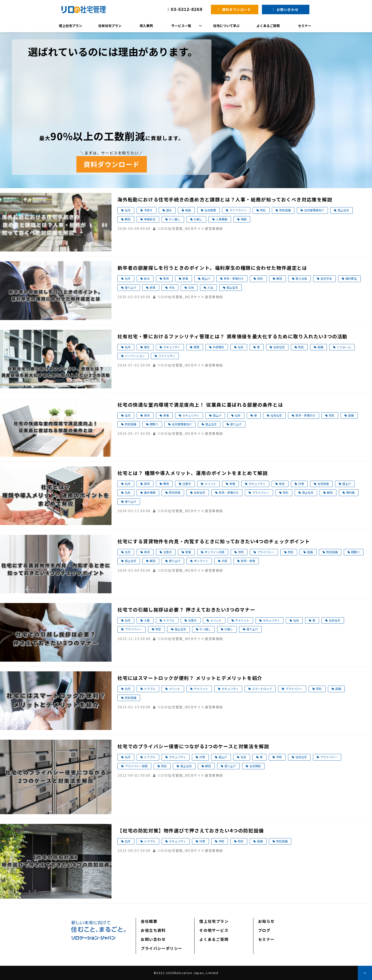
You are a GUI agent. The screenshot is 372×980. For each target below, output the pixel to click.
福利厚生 (351, 278)
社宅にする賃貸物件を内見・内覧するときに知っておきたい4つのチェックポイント (214, 541)
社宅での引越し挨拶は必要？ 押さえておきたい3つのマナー (186, 610)
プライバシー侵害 (136, 766)
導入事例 (146, 26)
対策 (301, 484)
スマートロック (262, 689)
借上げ (206, 278)
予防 (241, 552)
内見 (224, 561)
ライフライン (238, 210)
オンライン (201, 561)
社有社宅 (279, 347)
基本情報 (150, 492)
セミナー (305, 26)
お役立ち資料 (153, 930)
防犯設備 (285, 210)
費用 (166, 484)
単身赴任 (150, 219)
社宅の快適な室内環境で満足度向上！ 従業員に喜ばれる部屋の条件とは (200, 405)
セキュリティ (172, 347)
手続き (148, 210)
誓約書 (350, 492)
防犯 (263, 210)
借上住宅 (232, 287)
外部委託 (219, 347)
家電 (185, 278)
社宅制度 (323, 484)
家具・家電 (248, 561)
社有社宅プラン (110, 26)
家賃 (153, 287)
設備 (320, 347)
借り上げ (130, 287)
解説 (128, 219)
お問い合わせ (288, 9)
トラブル (169, 620)
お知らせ (266, 921)
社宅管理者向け (314, 210)
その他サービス (214, 930)
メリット (210, 484)
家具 (166, 278)
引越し (198, 219)
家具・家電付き (234, 278)
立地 (191, 287)
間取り (154, 424)
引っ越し (175, 219)
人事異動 (222, 219)
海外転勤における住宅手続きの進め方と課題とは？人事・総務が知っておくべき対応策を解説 (225, 199)
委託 (147, 347)
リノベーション (135, 356)
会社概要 (149, 921)
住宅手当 (326, 278)
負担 (282, 484)
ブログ (264, 930)
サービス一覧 (181, 26)
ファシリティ (167, 356)
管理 (196, 347)
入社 (210, 287)
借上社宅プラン (70, 26)
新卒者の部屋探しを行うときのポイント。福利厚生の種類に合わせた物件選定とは (212, 268)
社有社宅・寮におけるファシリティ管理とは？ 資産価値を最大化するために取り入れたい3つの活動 (232, 336)
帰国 (244, 219)
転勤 (188, 210)
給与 (147, 278)
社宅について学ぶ (226, 26)
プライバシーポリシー (162, 948)
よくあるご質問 (268, 26)
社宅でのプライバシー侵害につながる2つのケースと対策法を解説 (193, 746)
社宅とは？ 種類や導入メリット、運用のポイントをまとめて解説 (193, 473)
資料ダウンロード (237, 9)
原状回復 (175, 492)
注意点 (187, 484)
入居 (147, 620)
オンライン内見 (214, 552)
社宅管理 (210, 210)
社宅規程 (255, 766)
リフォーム (344, 347)
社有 (241, 347)
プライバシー (261, 492)
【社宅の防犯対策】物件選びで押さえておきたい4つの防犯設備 (191, 830)
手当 (172, 287)
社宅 (128, 210)
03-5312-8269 (187, 9)
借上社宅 (343, 210)
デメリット (242, 620)
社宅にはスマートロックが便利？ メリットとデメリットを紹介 (190, 678)
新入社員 (301, 278)
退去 (169, 210)
